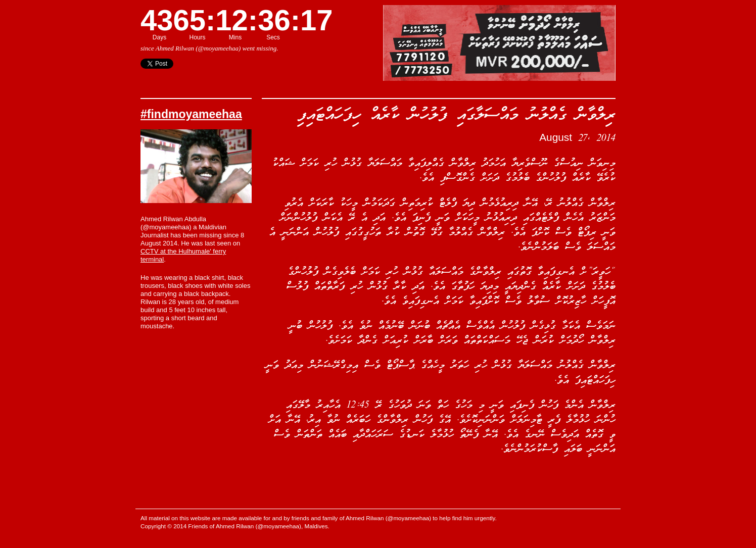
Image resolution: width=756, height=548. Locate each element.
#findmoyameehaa (191, 114)
